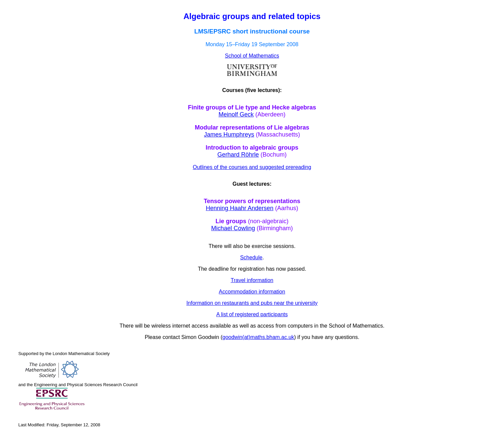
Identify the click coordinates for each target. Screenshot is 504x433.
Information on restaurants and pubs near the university (252, 303)
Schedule (251, 257)
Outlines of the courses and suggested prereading (252, 167)
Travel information (252, 280)
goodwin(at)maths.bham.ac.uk (258, 337)
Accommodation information (252, 292)
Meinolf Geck (236, 114)
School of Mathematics (252, 56)
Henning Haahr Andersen (240, 208)
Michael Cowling (233, 228)
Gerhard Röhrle (238, 155)
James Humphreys (229, 135)
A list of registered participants (252, 314)
